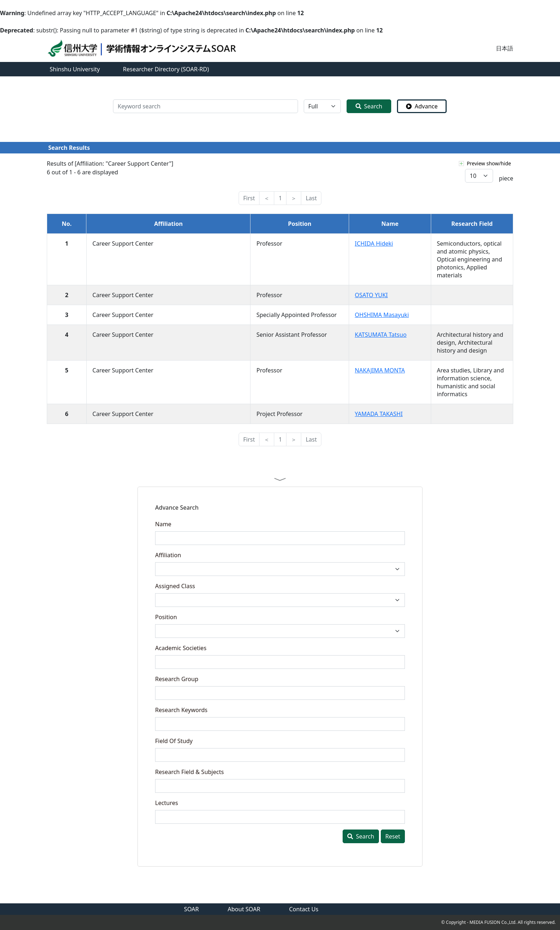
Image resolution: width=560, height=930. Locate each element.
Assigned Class (175, 586)
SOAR (191, 909)
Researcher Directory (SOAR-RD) (166, 69)
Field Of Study (174, 741)
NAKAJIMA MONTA (380, 370)
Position (166, 617)
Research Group (177, 679)
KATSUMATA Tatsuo (381, 335)
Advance (422, 106)
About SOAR (244, 909)
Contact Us (304, 909)
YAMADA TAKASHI (379, 414)
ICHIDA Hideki (374, 243)
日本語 (505, 48)
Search (369, 106)
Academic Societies (181, 648)
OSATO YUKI (371, 295)
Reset (393, 836)
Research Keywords (181, 710)
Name (163, 524)
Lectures (167, 803)
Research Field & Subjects (189, 772)
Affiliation (168, 555)
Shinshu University (75, 69)
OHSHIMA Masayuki (382, 315)
